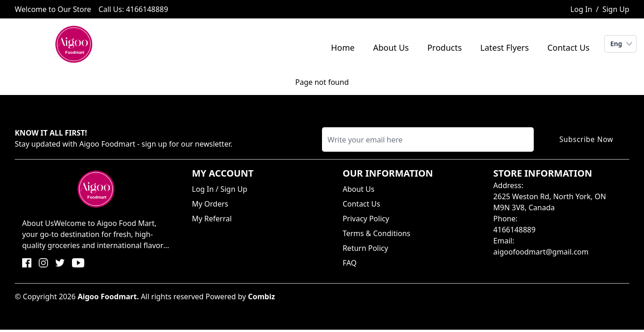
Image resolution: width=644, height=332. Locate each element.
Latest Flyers (504, 47)
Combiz (261, 296)
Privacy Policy (366, 219)
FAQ (350, 263)
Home (343, 47)
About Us (391, 47)
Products (444, 47)
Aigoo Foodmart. (108, 296)
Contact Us (568, 47)
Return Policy (366, 248)
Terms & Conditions (377, 233)
